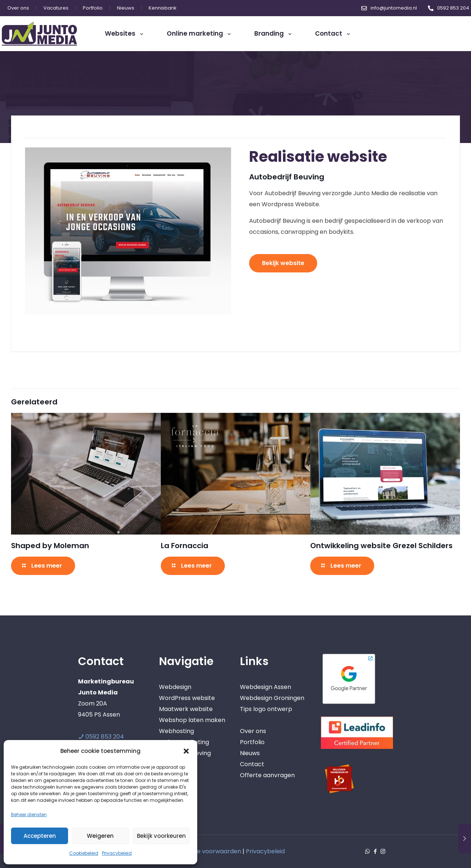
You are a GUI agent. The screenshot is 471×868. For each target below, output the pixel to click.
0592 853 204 (453, 8)
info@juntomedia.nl (394, 8)
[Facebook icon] (375, 851)
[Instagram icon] (383, 851)
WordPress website (187, 698)
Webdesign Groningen (272, 698)
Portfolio (252, 742)
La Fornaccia (185, 546)
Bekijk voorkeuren (161, 836)
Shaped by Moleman (50, 546)
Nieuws (250, 753)
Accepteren (40, 836)
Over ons (253, 731)
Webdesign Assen (265, 687)
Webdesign (175, 687)
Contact (252, 764)
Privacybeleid (117, 853)
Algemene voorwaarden (206, 851)
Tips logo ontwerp (266, 709)
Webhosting (176, 731)
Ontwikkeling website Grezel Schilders (381, 546)
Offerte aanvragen (267, 775)
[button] (186, 751)
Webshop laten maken (192, 720)
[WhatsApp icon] (367, 851)
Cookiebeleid (84, 853)
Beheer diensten (29, 815)
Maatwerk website (186, 709)
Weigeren (100, 836)
